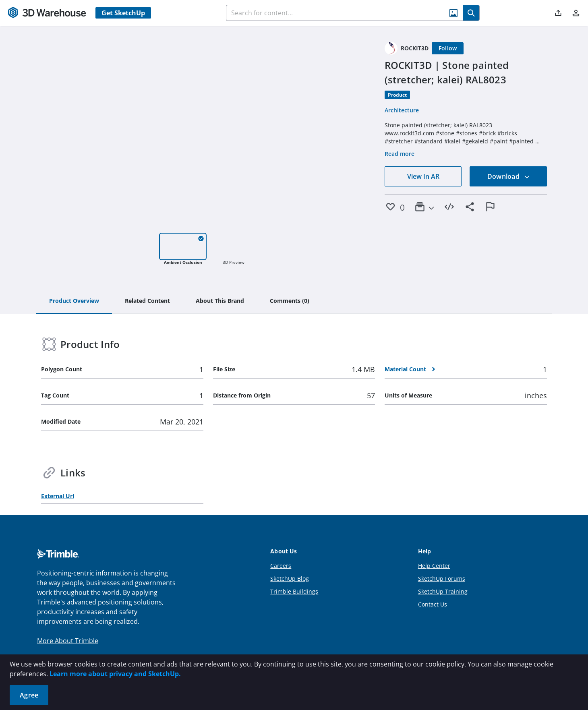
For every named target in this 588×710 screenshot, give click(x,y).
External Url (58, 496)
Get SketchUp (123, 13)
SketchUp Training (443, 591)
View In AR (423, 176)
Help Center (434, 566)
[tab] (74, 301)
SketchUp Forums (442, 579)
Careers (281, 566)
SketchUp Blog (290, 579)
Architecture (402, 110)
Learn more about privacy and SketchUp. (115, 674)
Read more (400, 154)
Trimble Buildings (294, 591)
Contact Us (433, 604)
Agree (29, 695)
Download (509, 176)
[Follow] (448, 48)
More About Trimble (68, 641)
